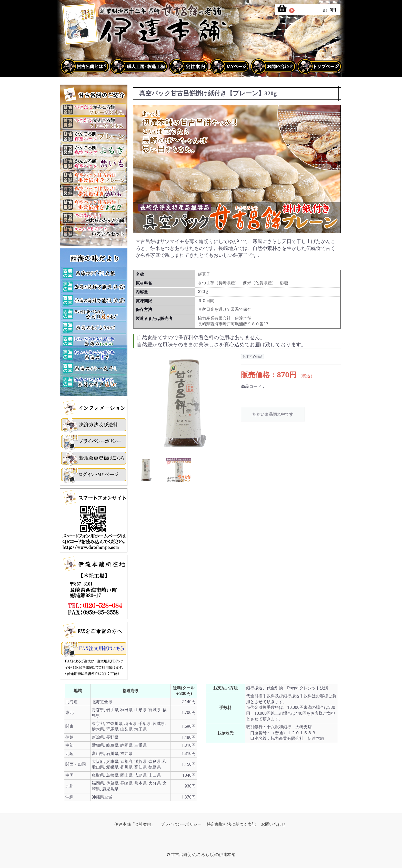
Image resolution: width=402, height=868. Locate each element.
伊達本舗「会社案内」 (135, 824)
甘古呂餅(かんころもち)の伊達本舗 (203, 855)
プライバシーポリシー (181, 824)
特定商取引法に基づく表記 (231, 824)
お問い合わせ (273, 824)
